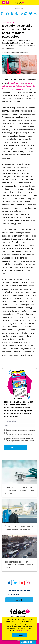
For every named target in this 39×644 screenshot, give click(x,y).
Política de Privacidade (21, 630)
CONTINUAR (19, 635)
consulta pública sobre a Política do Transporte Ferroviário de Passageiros (18, 86)
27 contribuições (15, 83)
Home (4, 22)
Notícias (12, 22)
